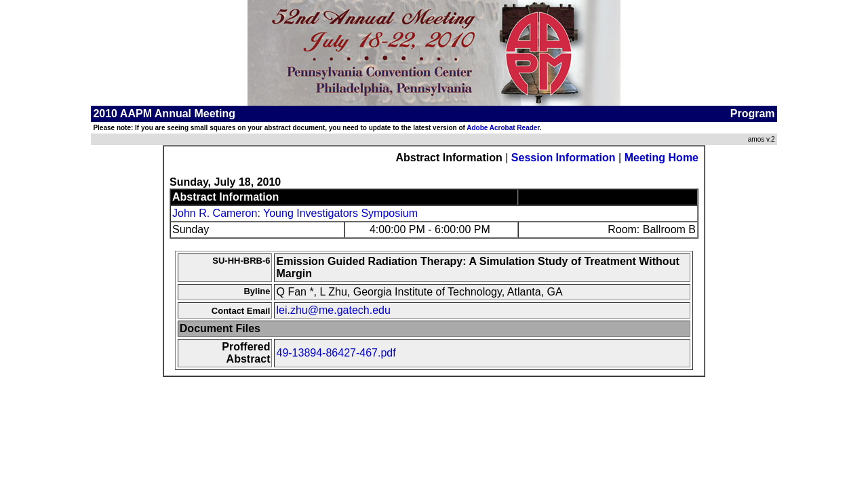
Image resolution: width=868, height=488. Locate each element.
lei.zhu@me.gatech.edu (333, 310)
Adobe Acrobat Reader (503, 128)
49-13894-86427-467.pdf (336, 353)
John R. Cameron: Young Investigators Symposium (295, 213)
